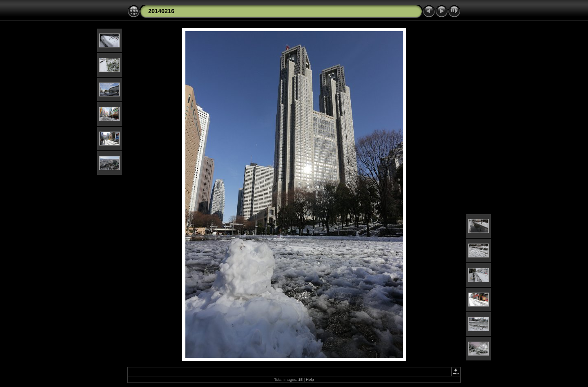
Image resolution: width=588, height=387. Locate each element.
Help (310, 379)
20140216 (161, 11)
